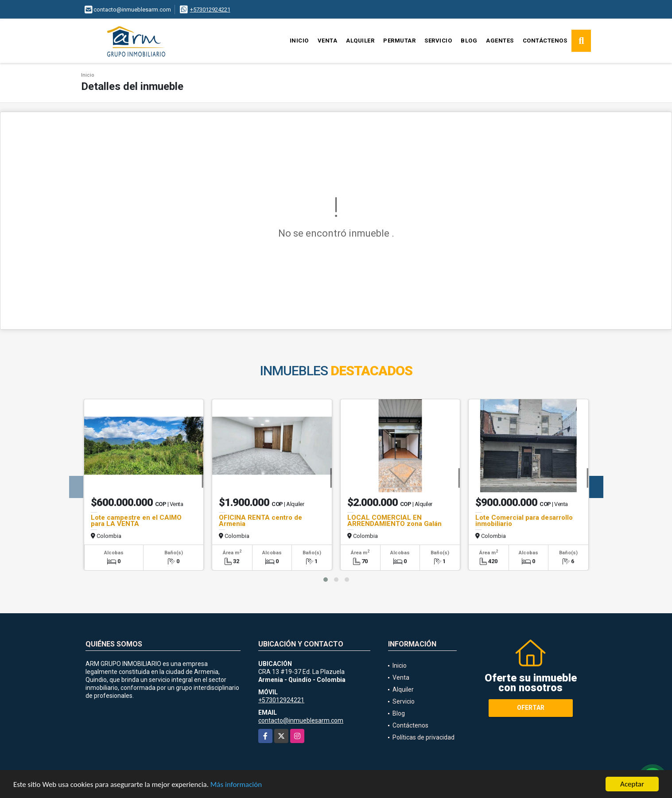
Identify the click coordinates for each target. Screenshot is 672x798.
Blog (469, 41)
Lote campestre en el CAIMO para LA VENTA (136, 521)
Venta (328, 41)
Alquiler (360, 41)
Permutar (399, 41)
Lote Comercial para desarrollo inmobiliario (524, 521)
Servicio (438, 41)
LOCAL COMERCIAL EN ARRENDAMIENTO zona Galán (394, 521)
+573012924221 (210, 10)
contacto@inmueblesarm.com (301, 720)
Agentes (500, 41)
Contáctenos (545, 41)
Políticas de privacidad (423, 737)
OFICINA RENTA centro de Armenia (260, 521)
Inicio (299, 41)
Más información (236, 785)
